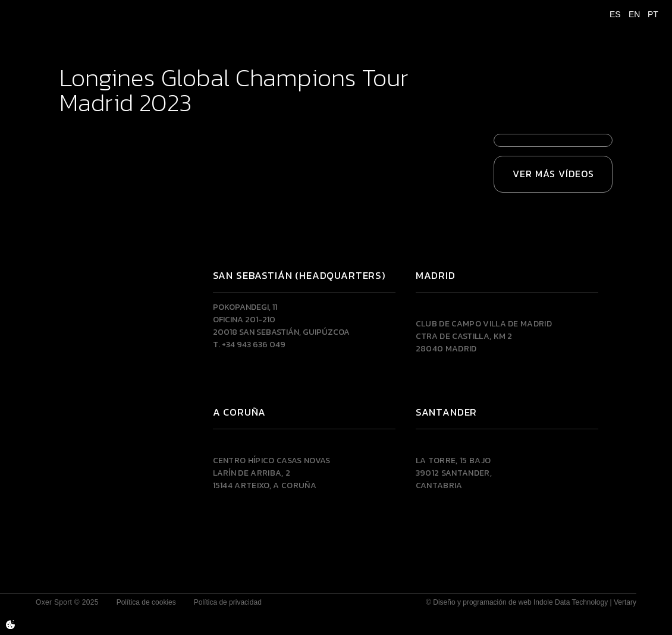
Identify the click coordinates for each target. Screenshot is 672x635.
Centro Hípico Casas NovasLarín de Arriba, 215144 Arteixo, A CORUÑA (272, 473)
